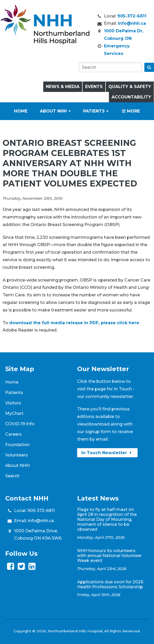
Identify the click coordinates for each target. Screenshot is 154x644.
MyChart (14, 413)
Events (94, 87)
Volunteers (17, 455)
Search (12, 476)
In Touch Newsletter (107, 453)
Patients (94, 111)
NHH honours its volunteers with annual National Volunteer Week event (109, 556)
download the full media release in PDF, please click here (74, 323)
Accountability (131, 97)
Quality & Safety (130, 87)
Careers (13, 434)
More (131, 111)
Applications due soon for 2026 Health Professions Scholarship (110, 584)
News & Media (63, 87)
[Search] (110, 67)
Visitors (13, 403)
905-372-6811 (132, 16)
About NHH (53, 111)
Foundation (17, 445)
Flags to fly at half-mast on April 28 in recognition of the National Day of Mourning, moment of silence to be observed (107, 519)
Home (21, 111)
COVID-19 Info (20, 424)
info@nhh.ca (132, 23)
